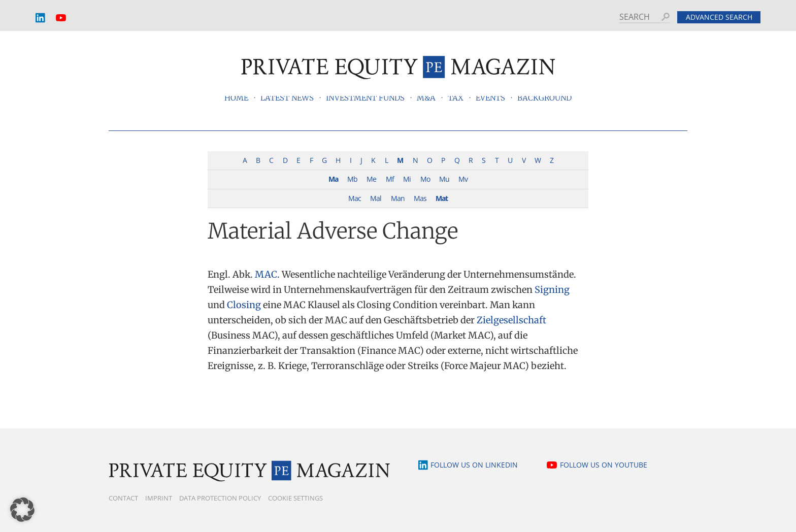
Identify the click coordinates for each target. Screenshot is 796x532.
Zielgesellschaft (511, 320)
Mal (376, 198)
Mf (390, 179)
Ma (333, 179)
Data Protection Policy (220, 498)
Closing (244, 305)
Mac (355, 198)
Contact (123, 498)
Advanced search (719, 17)
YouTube (61, 18)
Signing (552, 290)
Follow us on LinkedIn (474, 465)
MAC (266, 274)
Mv (463, 179)
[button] (22, 510)
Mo (425, 179)
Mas (420, 198)
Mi (407, 179)
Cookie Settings (295, 498)
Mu (444, 179)
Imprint (159, 498)
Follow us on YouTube (604, 465)
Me (371, 179)
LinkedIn (41, 18)
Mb (352, 179)
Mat (442, 198)
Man (398, 198)
